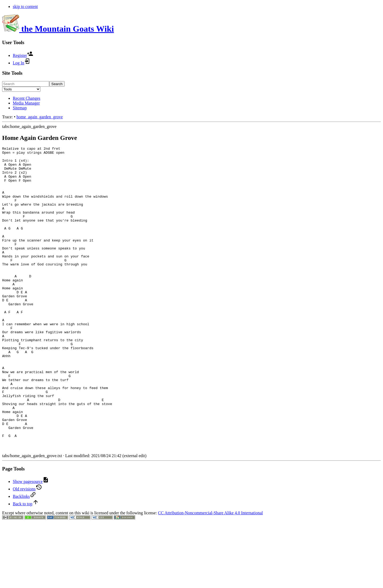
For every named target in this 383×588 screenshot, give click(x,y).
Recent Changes (27, 98)
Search (57, 84)
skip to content (25, 7)
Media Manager (26, 103)
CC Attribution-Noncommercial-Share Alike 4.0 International (210, 574)
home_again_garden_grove (40, 117)
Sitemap (20, 108)
